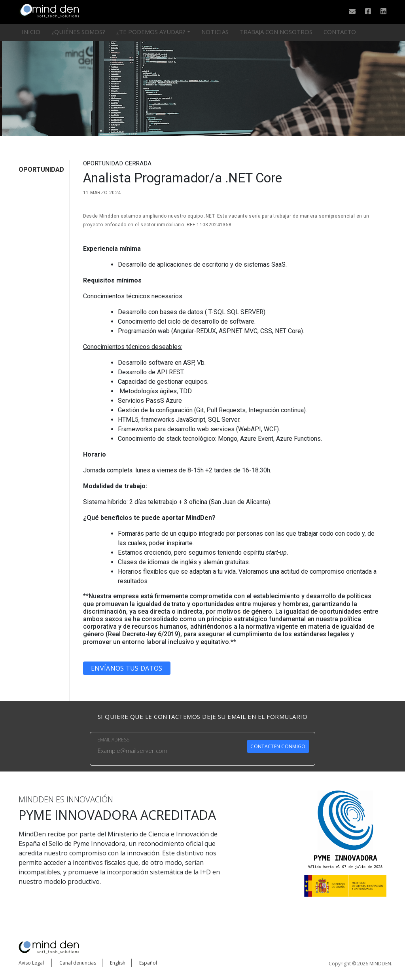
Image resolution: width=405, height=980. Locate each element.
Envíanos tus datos (127, 668)
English (118, 963)
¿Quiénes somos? (78, 32)
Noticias (215, 32)
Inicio (31, 32)
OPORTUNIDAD (41, 170)
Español (148, 963)
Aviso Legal (31, 963)
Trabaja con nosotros (276, 32)
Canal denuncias (78, 963)
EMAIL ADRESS (113, 740)
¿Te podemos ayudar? (151, 32)
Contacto (340, 32)
